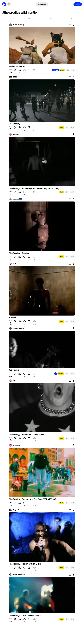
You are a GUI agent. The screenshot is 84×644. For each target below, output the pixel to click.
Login (78, 4)
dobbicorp (16, 445)
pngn (14, 264)
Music (62, 70)
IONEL (15, 77)
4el (14, 381)
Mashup (61, 374)
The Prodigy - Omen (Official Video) (25, 615)
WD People (14, 370)
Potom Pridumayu (19, 25)
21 (72, 374)
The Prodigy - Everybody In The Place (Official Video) (33, 499)
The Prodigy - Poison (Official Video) (25, 564)
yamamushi (17, 199)
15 (72, 127)
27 (72, 257)
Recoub (55, 70)
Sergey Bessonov (19, 510)
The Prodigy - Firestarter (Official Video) (27, 435)
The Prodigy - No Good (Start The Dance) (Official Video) (34, 188)
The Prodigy (15, 124)
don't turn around (17, 66)
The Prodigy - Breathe (19, 253)
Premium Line (17, 328)
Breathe (13, 318)
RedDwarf (16, 134)
